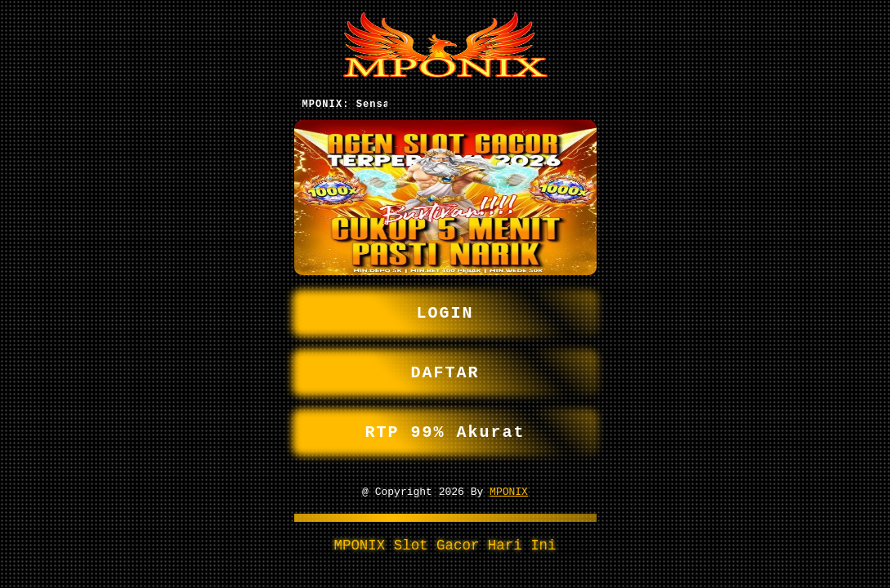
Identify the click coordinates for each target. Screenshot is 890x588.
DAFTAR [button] (445, 370)
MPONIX (509, 495)
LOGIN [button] (445, 307)
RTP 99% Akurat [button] (445, 432)
